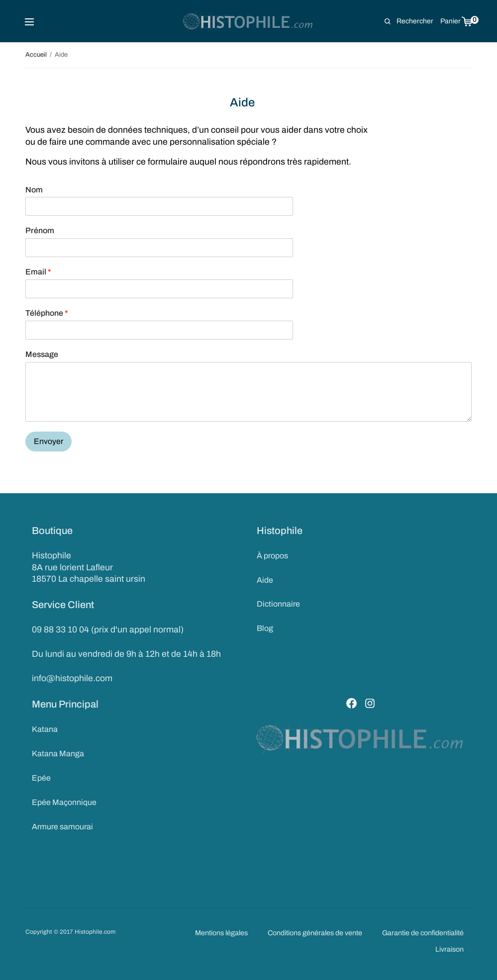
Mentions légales (221, 933)
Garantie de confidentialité (423, 933)
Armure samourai (62, 827)
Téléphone (47, 313)
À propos (272, 556)
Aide (265, 580)
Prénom (40, 230)
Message (42, 354)
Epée (41, 778)
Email (38, 272)
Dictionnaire (278, 604)
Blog (265, 628)
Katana (45, 729)
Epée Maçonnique (64, 802)
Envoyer (49, 441)
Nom (34, 190)
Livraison (449, 949)
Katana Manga (58, 754)
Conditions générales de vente (315, 933)
